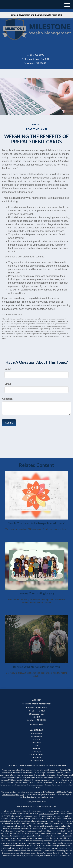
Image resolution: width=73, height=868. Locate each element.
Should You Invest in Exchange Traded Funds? (36, 523)
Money (36, 748)
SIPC (8, 816)
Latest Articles (36, 754)
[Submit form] (9, 423)
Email (8, 384)
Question (7, 399)
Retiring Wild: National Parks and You (37, 667)
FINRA (4, 816)
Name (8, 369)
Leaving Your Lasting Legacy (36, 593)
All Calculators (37, 760)
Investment (37, 737)
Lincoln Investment (46, 814)
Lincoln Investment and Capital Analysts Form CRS (36, 15)
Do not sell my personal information (40, 797)
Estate (37, 740)
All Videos (36, 757)
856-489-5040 (35, 55)
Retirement (37, 734)
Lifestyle (37, 751)
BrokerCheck (61, 765)
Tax (37, 745)
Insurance (36, 742)
